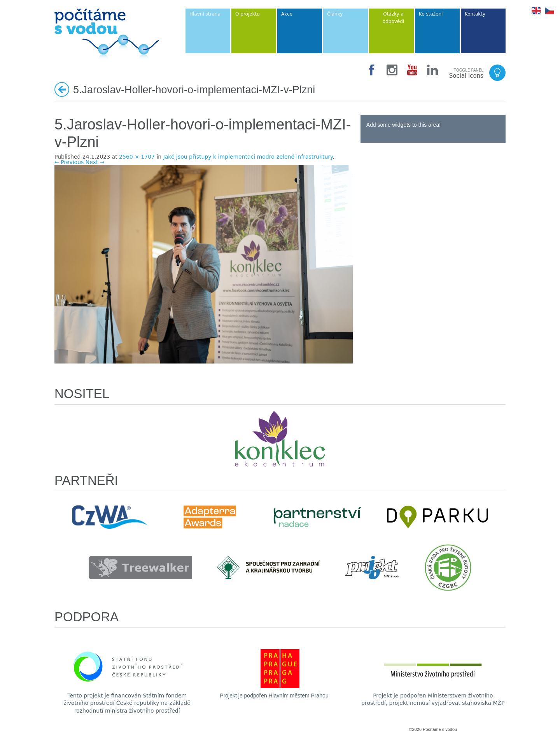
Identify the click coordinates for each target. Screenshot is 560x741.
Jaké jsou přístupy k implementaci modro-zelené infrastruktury (248, 157)
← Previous (69, 162)
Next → (95, 162)
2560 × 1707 (137, 157)
